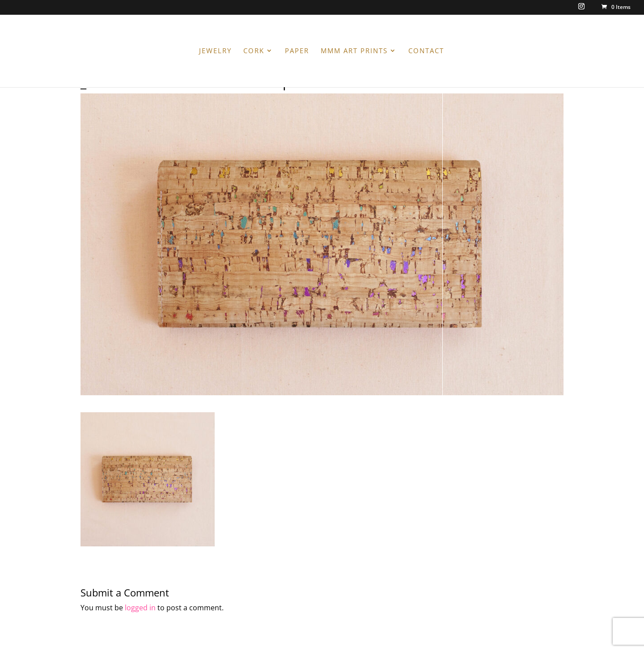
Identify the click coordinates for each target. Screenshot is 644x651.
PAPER (297, 51)
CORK (254, 51)
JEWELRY (215, 51)
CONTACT (426, 51)
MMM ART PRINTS (354, 51)
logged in (140, 608)
